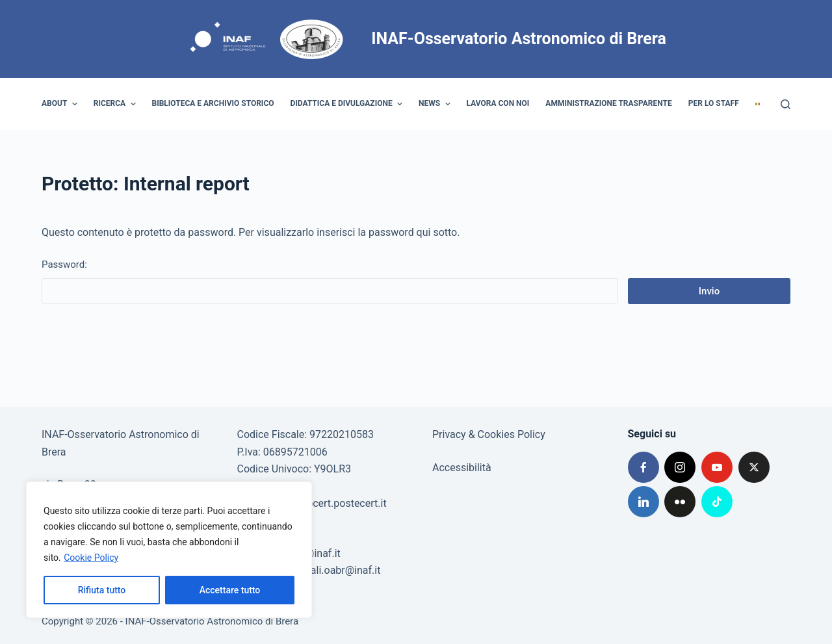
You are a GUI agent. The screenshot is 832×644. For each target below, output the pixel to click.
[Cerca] (786, 104)
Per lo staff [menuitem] (714, 103)
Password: (330, 281)
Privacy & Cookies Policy (489, 434)
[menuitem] (757, 104)
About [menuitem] (61, 104)
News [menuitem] (436, 104)
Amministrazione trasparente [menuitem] (608, 103)
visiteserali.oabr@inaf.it (326, 570)
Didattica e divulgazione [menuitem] (348, 104)
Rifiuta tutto (102, 590)
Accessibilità (462, 468)
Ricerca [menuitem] (116, 104)
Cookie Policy (91, 558)
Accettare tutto (230, 590)
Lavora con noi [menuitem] (498, 103)
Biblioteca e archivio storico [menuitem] (213, 103)
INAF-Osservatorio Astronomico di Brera (519, 39)
